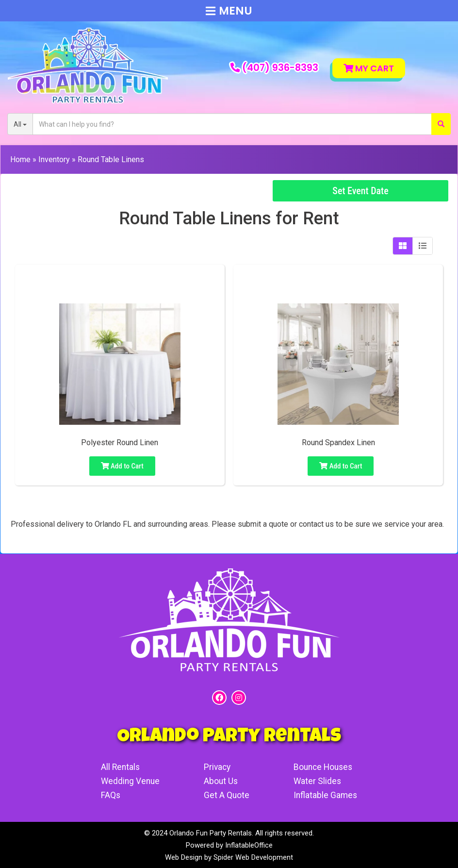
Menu (229, 11)
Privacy (218, 767)
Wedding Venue (129, 781)
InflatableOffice (249, 845)
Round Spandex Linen (338, 442)
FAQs (109, 795)
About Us (221, 781)
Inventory (54, 159)
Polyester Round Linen (120, 442)
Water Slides (318, 781)
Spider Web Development (253, 857)
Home (20, 159)
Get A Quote (227, 795)
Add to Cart (122, 466)
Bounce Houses (325, 767)
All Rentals (119, 767)
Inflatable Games (327, 795)
